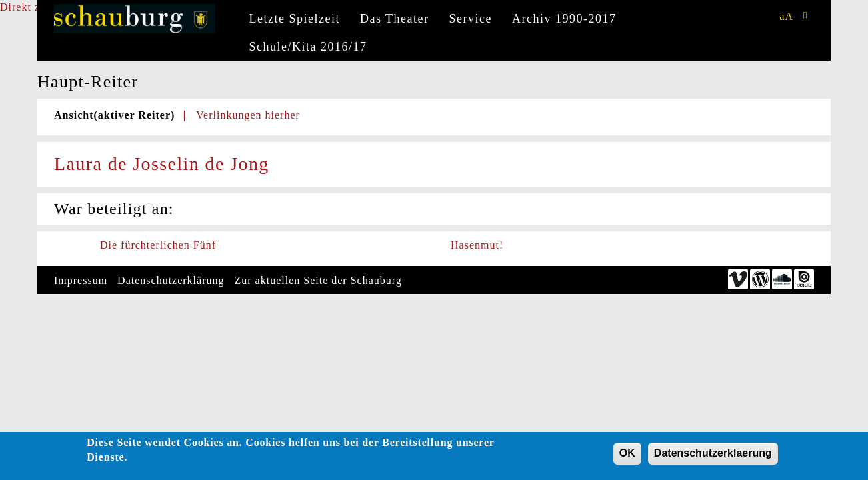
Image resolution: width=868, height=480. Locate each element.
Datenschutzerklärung (171, 280)
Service (471, 19)
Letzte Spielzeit (295, 19)
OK (627, 455)
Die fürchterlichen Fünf (158, 245)
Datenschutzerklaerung (713, 455)
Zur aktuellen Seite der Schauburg (318, 280)
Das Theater (395, 19)
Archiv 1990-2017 (564, 19)
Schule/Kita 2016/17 (308, 47)
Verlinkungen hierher (248, 115)
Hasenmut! (477, 245)
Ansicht (114, 115)
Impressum (81, 280)
